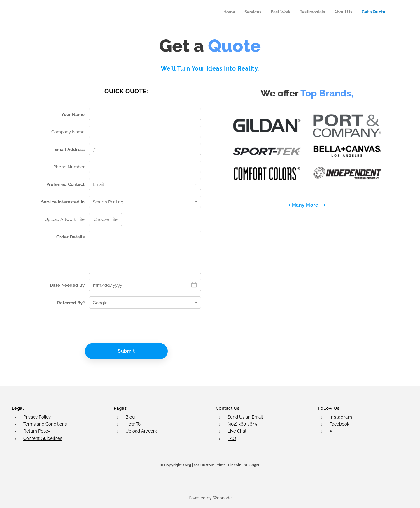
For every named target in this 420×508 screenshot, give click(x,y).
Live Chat (237, 431)
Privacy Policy (37, 417)
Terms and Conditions (45, 424)
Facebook (339, 424)
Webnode (222, 498)
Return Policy (37, 431)
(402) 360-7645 (242, 424)
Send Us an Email (245, 417)
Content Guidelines (43, 438)
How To (133, 424)
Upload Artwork (141, 431)
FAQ (232, 438)
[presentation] (133, 326)
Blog (130, 417)
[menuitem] (223, 12)
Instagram (341, 417)
